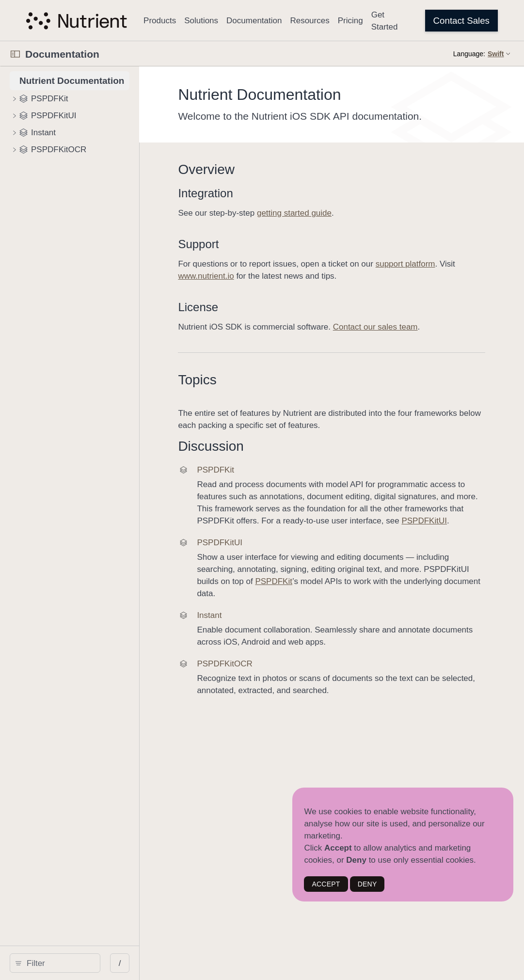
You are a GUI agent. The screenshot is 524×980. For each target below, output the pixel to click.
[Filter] (86, 963)
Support (253, 244)
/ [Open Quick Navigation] (174, 963)
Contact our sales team (430, 327)
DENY (367, 884)
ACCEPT (326, 884)
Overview (261, 169)
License (253, 307)
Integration (260, 193)
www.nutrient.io (312, 276)
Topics (252, 380)
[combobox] (86, 963)
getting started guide (349, 213)
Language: (469, 54)
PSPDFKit (416, 593)
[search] (82, 963)
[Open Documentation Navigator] (15, 54)
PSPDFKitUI (414, 533)
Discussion (265, 446)
